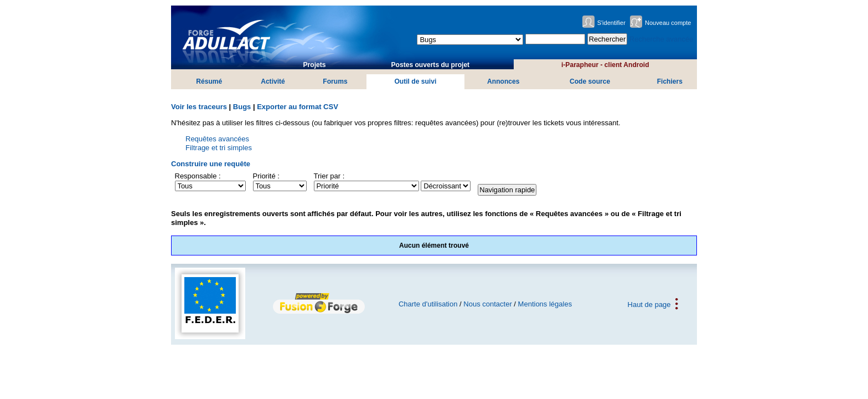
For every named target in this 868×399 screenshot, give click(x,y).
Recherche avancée (662, 39)
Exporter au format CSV (298, 107)
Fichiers (670, 81)
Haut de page (649, 304)
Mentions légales (545, 304)
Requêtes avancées (217, 139)
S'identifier (611, 23)
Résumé (209, 81)
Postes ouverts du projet (431, 65)
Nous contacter (487, 304)
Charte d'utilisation (428, 304)
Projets (315, 65)
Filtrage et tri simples (219, 148)
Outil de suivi (415, 81)
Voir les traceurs (199, 107)
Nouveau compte (668, 23)
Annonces (503, 81)
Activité (273, 81)
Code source (590, 81)
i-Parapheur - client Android (605, 65)
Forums (335, 81)
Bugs (242, 107)
